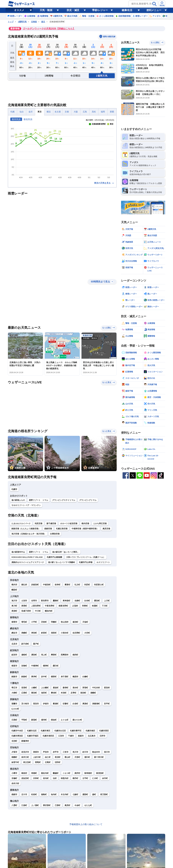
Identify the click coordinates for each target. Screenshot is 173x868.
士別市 (24, 601)
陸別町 (83, 693)
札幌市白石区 (60, 731)
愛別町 (97, 601)
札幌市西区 (104, 731)
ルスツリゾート (103, 562)
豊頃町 (54, 693)
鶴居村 (75, 677)
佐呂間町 (76, 633)
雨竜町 (38, 762)
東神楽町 (66, 601)
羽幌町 (54, 622)
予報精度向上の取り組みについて (86, 824)
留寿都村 (88, 773)
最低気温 (28, 119)
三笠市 (66, 752)
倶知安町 (25, 778)
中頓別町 (47, 585)
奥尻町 (67, 805)
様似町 (54, 720)
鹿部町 (85, 794)
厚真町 (85, 704)
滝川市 (75, 752)
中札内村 (96, 688)
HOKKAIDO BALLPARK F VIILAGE (27, 557)
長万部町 (104, 794)
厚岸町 (34, 677)
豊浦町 (56, 704)
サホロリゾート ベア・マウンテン (26, 505)
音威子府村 (26, 611)
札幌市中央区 (17, 731)
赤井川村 (15, 783)
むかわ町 (15, 709)
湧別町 (34, 655)
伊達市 (46, 704)
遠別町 (75, 622)
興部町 (54, 655)
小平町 (34, 622)
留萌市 (14, 622)
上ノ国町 (35, 805)
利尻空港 (39, 523)
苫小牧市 (25, 704)
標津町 (46, 666)
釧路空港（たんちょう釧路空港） (26, 529)
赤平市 (56, 752)
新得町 (66, 688)
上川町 (107, 601)
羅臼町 (56, 666)
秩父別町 (27, 762)
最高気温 (16, 119)
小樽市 (14, 773)
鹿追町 (56, 688)
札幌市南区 (90, 731)
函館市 (14, 794)
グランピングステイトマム (64, 500)
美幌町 (24, 633)
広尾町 (24, 693)
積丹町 (75, 778)
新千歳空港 (51, 523)
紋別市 (14, 655)
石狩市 (102, 736)
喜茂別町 (100, 773)
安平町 (107, 704)
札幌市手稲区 (33, 736)
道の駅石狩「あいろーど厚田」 (66, 552)
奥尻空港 (106, 529)
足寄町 (73, 693)
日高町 (14, 720)
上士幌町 (45, 688)
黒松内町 (45, 773)
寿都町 (34, 773)
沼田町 (58, 762)
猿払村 (24, 585)
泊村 (55, 778)
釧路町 (24, 677)
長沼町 (58, 757)
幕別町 (34, 693)
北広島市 (92, 736)
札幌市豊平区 (76, 731)
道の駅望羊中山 (18, 552)
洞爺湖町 (96, 704)
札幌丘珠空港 (62, 529)
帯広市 (14, 688)
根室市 (14, 666)
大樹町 (14, 693)
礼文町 (77, 585)
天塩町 (85, 622)
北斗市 (24, 794)
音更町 (24, 688)
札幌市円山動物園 (54, 557)
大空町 (87, 633)
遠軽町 (24, 655)
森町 (94, 794)
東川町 (14, 606)
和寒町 (85, 606)
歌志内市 (96, 752)
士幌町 (34, 688)
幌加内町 (49, 611)
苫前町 (44, 622)
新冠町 (34, 720)
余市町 (105, 778)
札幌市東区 (46, 731)
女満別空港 (55, 534)
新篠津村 (25, 741)
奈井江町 (25, 757)
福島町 (44, 794)
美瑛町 (24, 606)
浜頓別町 (35, 585)
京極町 (14, 778)
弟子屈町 (65, 677)
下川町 (105, 606)
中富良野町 (50, 606)
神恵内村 (65, 778)
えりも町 (65, 720)
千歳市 (71, 736)
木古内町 (65, 794)
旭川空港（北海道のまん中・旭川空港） (29, 534)
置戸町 (36, 644)
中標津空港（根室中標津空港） (85, 529)
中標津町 (35, 666)
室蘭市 (14, 704)
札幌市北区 (32, 731)
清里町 (54, 633)
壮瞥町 (66, 704)
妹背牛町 (15, 762)
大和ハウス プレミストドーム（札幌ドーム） (86, 557)
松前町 (34, 794)
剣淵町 (95, 606)
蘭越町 (56, 773)
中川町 (38, 611)
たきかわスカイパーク (21, 523)
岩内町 (46, 778)
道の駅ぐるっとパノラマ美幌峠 (61, 562)
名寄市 (34, 601)
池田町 (44, 693)
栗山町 (67, 757)
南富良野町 (63, 606)
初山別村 (65, 622)
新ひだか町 (77, 720)
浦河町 (44, 720)
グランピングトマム (88, 500)
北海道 (34, 22)
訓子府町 (25, 644)
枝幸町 (58, 585)
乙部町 (58, 805)
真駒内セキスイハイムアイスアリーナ (28, 562)
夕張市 (14, 752)
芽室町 (85, 688)
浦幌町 (93, 693)
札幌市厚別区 (17, 736)
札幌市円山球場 (86, 562)
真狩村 (77, 773)
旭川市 (14, 601)
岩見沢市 (25, 752)
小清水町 (65, 633)
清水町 (75, 688)
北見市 (14, 644)
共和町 (36, 778)
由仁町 (48, 757)
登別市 (36, 704)
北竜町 (48, 762)
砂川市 (85, 752)
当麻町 (77, 601)
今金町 (77, 805)
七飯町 (75, 794)
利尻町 (87, 585)
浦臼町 (87, 757)
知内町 (54, 794)
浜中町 (44, 677)
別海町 (24, 666)
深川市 (107, 752)
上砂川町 (37, 757)
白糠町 (85, 677)
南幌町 (14, 757)
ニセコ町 (66, 773)
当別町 (14, 741)
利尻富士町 (99, 585)
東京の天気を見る (104, 183)
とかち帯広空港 (100, 523)
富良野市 (45, 601)
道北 (43, 22)
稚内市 (14, 585)
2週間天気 (22, 22)
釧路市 (14, 677)
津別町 (34, 633)
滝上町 (44, 655)
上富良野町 (36, 606)
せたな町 (88, 805)
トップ (11, 22)
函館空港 (48, 529)
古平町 (85, 778)
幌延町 (14, 590)
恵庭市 (81, 736)
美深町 (14, 611)
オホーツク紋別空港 (69, 523)
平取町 (24, 720)
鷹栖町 (56, 601)
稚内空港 (85, 523)
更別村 (107, 688)
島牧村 (24, 773)
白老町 (75, 704)
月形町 (77, 757)
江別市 (61, 736)
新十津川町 (99, 757)
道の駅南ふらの (18, 500)
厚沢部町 (47, 805)
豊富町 (67, 585)
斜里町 (44, 633)
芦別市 (46, 752)
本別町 (64, 693)
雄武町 (75, 655)
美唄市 (36, 752)
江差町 (24, 805)
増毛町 (24, 622)
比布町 (87, 601)
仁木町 (95, 778)
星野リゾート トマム (39, 500)
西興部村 (65, 655)
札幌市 (14, 489)
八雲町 (14, 805)
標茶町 (54, 677)
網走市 (14, 633)
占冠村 (75, 606)
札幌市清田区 (48, 736)
